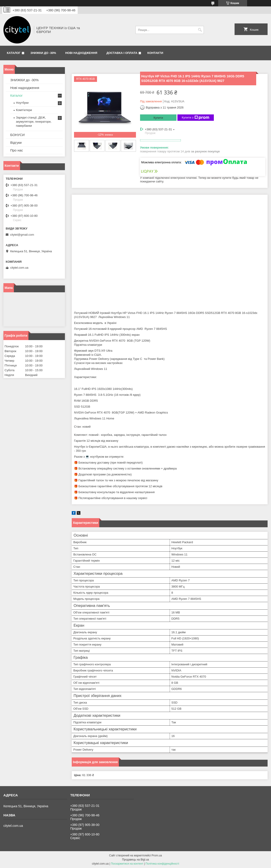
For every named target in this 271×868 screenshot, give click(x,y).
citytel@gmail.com (22, 235)
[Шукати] (200, 30)
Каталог (14, 53)
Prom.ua (157, 855)
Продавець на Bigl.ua (135, 860)
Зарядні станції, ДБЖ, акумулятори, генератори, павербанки (34, 122)
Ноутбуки (22, 103)
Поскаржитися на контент (127, 864)
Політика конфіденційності (162, 864)
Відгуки (16, 143)
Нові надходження (81, 53)
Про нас (17, 150)
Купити (158, 118)
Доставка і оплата (122, 53)
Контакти (155, 53)
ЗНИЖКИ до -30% (43, 53)
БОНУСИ (17, 135)
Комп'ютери (24, 110)
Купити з (196, 118)
